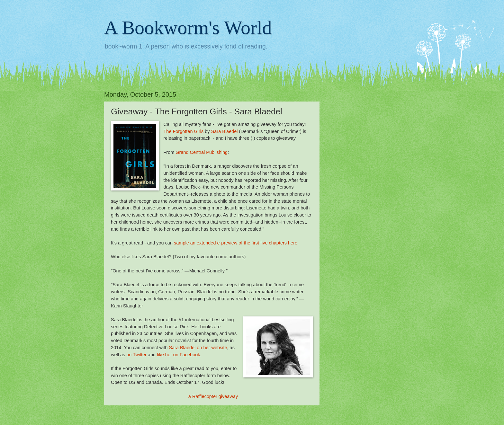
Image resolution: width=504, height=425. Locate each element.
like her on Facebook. (179, 355)
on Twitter (136, 355)
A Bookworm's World (188, 28)
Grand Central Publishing (202, 152)
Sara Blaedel (225, 131)
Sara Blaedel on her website (198, 348)
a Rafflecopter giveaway (213, 396)
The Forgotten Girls (183, 131)
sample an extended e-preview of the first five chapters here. (236, 243)
